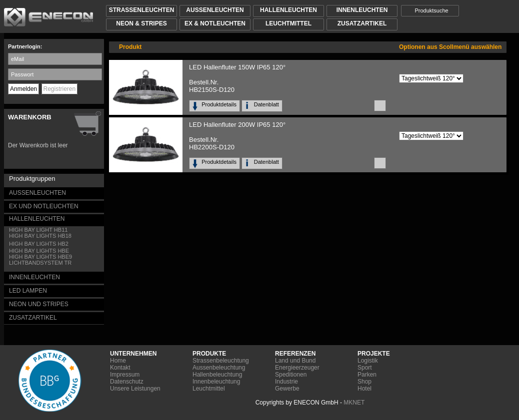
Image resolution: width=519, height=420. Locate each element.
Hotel (364, 389)
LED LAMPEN (28, 291)
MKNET (354, 403)
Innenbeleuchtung (216, 382)
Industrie (286, 382)
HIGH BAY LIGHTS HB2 (39, 244)
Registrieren (60, 89)
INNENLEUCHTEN (34, 277)
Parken (367, 375)
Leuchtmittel (209, 389)
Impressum (125, 375)
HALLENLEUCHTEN (37, 219)
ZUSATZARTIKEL (33, 318)
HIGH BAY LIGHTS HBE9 (40, 257)
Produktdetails (220, 104)
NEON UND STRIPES (39, 304)
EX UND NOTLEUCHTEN (44, 206)
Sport (365, 368)
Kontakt (120, 368)
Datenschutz (127, 382)
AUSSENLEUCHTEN (37, 193)
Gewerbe (287, 389)
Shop (364, 382)
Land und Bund (295, 361)
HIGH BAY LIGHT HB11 (38, 230)
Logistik (368, 361)
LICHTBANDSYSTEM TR (40, 263)
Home (118, 361)
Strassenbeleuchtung (221, 361)
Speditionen (291, 375)
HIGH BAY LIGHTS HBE (39, 251)
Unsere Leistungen (135, 389)
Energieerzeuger (297, 368)
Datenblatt (268, 104)
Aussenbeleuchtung (219, 368)
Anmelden (23, 89)
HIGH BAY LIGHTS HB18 (40, 236)
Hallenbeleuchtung (217, 375)
